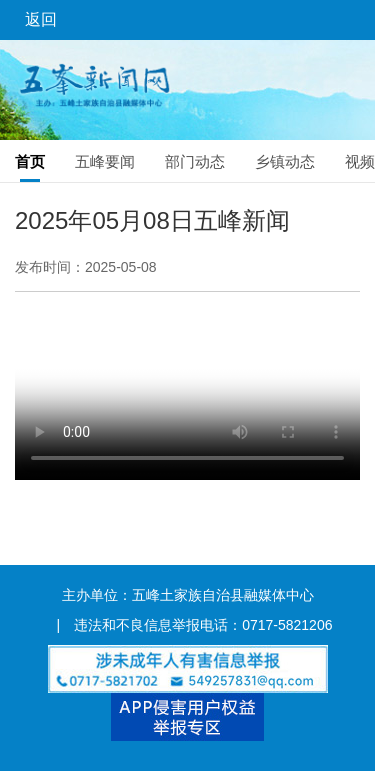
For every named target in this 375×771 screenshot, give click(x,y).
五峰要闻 (105, 161)
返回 (41, 19)
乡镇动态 (285, 161)
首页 (30, 161)
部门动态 (195, 161)
